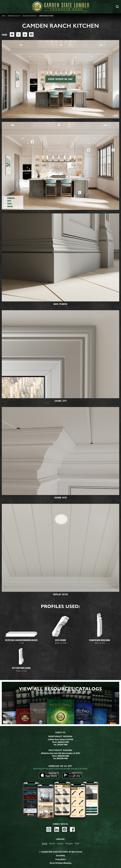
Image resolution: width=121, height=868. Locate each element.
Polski (77, 843)
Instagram (49, 829)
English (45, 843)
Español (52, 843)
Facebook (72, 829)
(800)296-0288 (63, 756)
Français (60, 843)
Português (69, 843)
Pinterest (64, 829)
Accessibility (60, 855)
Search (117, 7)
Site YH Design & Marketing (61, 863)
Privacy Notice (61, 859)
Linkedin (57, 829)
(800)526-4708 (63, 742)
